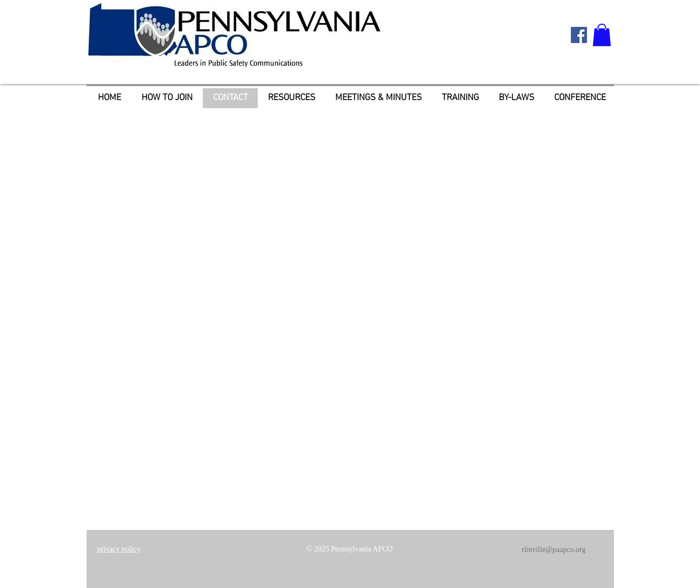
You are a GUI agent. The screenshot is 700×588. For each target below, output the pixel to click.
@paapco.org (565, 550)
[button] (602, 35)
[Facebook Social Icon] (579, 35)
